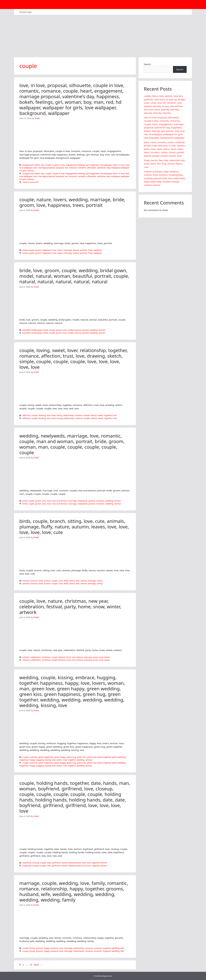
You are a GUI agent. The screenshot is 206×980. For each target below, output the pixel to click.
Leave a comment (30, 182)
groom (38, 250)
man (35, 168)
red (66, 168)
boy (42, 165)
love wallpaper (26, 168)
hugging (40, 760)
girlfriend (56, 863)
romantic (82, 168)
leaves (72, 581)
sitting (100, 581)
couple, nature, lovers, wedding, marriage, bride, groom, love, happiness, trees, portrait (72, 202)
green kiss (82, 757)
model (71, 330)
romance (73, 168)
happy (32, 760)
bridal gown (37, 330)
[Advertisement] (103, 35)
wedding (98, 250)
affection (26, 415)
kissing (48, 760)
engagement (71, 165)
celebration (36, 657)
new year (88, 657)
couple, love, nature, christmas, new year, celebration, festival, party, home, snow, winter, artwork (70, 607)
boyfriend (27, 863)
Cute (61, 581)
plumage (92, 581)
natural (78, 330)
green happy (60, 757)
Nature (76, 250)
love (127, 165)
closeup (36, 863)
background (28, 165)
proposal (60, 168)
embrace (33, 757)
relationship (68, 415)
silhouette (91, 168)
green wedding (119, 757)
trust (115, 415)
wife (122, 948)
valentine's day (103, 168)
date (49, 863)
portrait (84, 250)
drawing (42, 415)
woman (31, 171)
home (68, 657)
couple (48, 165)
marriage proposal (47, 168)
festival (62, 657)
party (95, 657)
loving (59, 415)
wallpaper (115, 168)
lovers (60, 250)
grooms (39, 948)
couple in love (58, 165)
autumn (34, 581)
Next (38, 965)
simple (87, 415)
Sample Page (25, 12)
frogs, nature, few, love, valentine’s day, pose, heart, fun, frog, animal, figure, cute (165, 164)
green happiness (46, 757)
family (32, 948)
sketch (94, 415)
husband (54, 948)
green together (104, 757)
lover (54, 415)
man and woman (60, 501)
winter (107, 657)
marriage (68, 250)
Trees (90, 250)
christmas (46, 657)
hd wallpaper (106, 165)
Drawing (42, 418)
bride (25, 250)
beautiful (26, 330)
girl (88, 165)
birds (41, 581)
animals (26, 581)
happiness (95, 165)
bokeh (37, 165)
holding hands (75, 863)
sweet (100, 415)
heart (115, 165)
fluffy (66, 581)
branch (47, 581)
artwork (26, 657)
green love (92, 757)
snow (101, 657)
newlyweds (82, 501)
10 (31, 965)
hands (64, 863)
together (108, 415)
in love (122, 165)
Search (147, 64)
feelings (82, 165)
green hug (71, 757)
